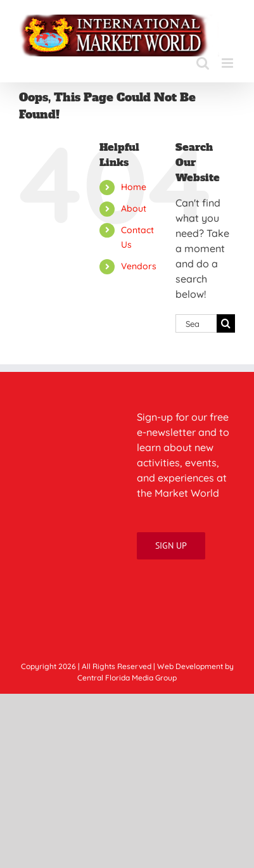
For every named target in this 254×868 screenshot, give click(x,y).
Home (134, 187)
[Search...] (196, 323)
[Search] (226, 323)
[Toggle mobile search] (203, 63)
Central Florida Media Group (127, 678)
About (134, 208)
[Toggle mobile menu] (228, 63)
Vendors (139, 266)
